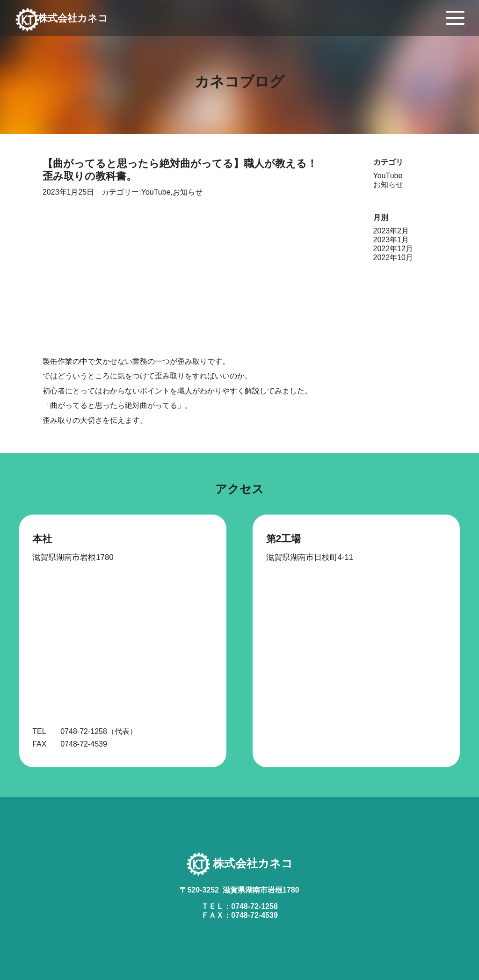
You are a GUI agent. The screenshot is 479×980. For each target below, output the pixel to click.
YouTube (156, 192)
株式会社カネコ (82, 23)
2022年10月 (393, 258)
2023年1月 (391, 240)
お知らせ (188, 192)
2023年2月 (391, 231)
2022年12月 (393, 249)
